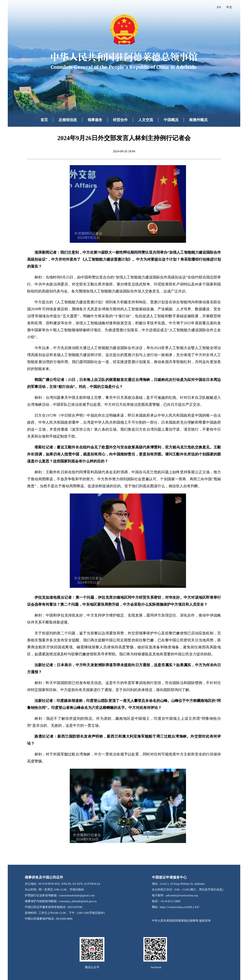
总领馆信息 (68, 120)
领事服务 (95, 120)
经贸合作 (120, 120)
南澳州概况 (198, 120)
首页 (44, 120)
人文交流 (146, 120)
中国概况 (171, 120)
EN (219, 7)
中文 (229, 7)
